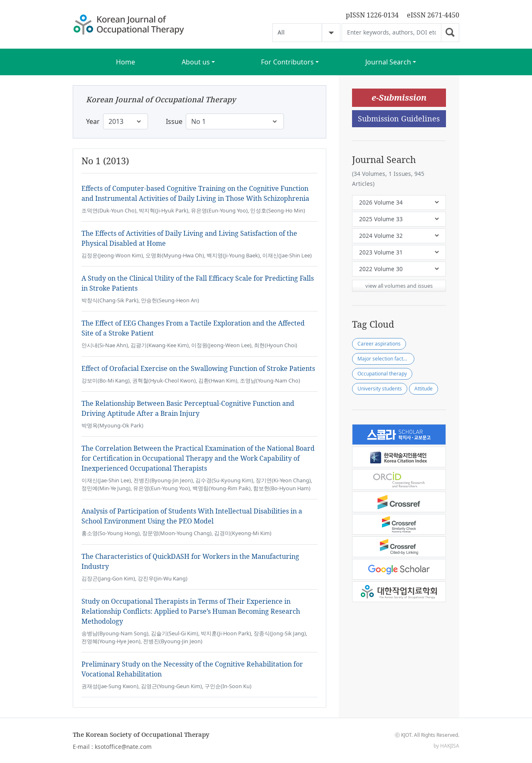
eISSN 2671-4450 (433, 15)
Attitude (424, 389)
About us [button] (196, 62)
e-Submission (399, 98)
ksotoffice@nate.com (123, 747)
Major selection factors (384, 359)
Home (126, 62)
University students (380, 389)
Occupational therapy (382, 374)
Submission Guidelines (399, 119)
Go (450, 33)
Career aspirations (379, 344)
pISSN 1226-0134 (372, 15)
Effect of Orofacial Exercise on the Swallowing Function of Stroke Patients (198, 368)
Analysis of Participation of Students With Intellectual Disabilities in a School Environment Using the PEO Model (192, 516)
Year (93, 121)
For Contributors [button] (287, 62)
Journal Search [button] (388, 62)
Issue (174, 121)
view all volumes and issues (399, 286)
